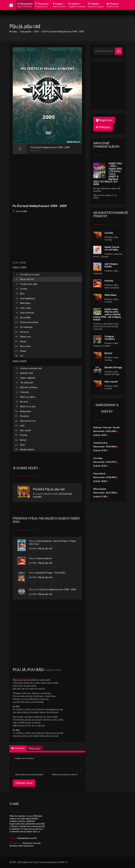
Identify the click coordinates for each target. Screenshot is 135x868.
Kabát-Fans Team (30, 862)
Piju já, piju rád (55, 489)
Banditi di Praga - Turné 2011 (51, 573)
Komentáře (18, 748)
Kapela (59, 5)
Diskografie (25, 5)
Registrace (104, 120)
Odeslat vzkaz (24, 783)
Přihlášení (103, 127)
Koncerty (43, 5)
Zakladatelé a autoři (27, 838)
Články (96, 5)
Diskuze (113, 5)
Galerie (77, 5)
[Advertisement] (47, 177)
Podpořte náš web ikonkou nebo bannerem (25, 844)
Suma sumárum (44, 558)
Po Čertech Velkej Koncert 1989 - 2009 (56, 589)
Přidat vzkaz (35, 749)
